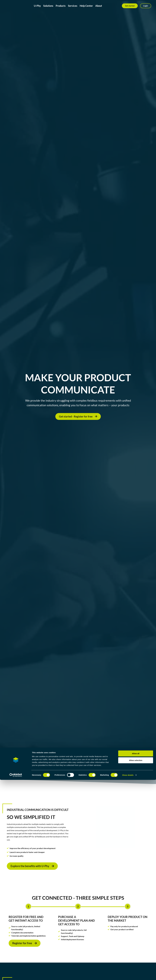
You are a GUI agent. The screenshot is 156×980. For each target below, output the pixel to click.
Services (73, 6)
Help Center (86, 6)
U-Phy (37, 6)
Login (146, 6)
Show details (128, 975)
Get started (130, 6)
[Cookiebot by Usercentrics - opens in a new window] (16, 975)
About (99, 6)
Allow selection (136, 961)
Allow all (136, 954)
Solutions (48, 6)
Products (61, 6)
